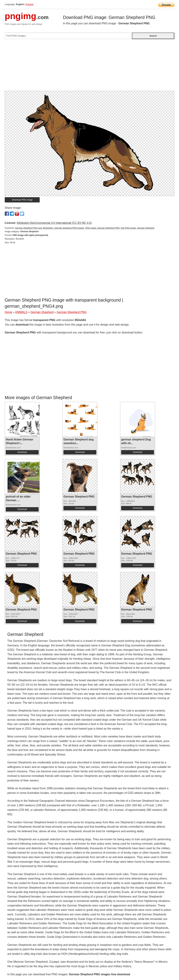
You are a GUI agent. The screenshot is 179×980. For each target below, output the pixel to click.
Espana (30, 4)
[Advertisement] (89, 66)
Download (22, 452)
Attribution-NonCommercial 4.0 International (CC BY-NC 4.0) (54, 223)
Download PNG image (22, 200)
